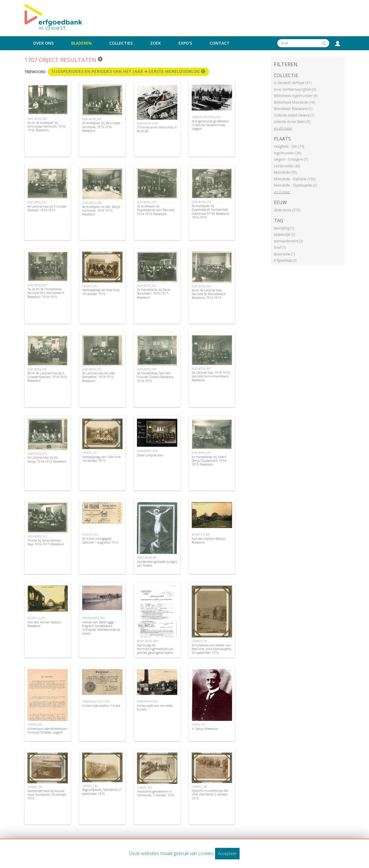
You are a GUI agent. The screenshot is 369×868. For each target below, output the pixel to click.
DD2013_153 (90, 534)
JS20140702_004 (201, 286)
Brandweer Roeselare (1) (293, 109)
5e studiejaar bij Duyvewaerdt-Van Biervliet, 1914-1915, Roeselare (156, 210)
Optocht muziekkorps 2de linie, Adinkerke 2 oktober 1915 (210, 794)
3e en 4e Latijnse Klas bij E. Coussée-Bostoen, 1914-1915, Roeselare (47, 377)
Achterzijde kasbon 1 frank (101, 705)
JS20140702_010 (147, 369)
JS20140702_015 (201, 202)
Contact (220, 43)
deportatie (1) (284, 254)
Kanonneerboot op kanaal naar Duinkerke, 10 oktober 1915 (47, 794)
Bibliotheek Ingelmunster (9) (296, 96)
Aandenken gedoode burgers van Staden (157, 563)
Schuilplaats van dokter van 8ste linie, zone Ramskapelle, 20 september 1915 (212, 649)
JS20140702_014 (37, 454)
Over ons (43, 43)
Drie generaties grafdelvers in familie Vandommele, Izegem (210, 125)
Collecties (121, 43)
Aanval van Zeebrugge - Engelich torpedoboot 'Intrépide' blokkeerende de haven (101, 628)
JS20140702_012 (92, 369)
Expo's (185, 43)
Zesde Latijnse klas (150, 455)
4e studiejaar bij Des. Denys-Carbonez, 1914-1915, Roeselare (102, 210)
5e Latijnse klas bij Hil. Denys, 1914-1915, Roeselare (47, 459)
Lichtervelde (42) (287, 166)
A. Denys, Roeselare (205, 729)
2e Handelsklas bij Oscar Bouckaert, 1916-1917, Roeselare (154, 293)
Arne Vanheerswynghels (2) (295, 89)
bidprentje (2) (284, 234)
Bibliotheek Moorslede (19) (294, 102)
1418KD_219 (35, 787)
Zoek (156, 43)
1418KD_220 (90, 286)
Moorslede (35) (285, 172)
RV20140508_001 (147, 558)
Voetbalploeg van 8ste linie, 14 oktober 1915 (101, 292)
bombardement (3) (288, 241)
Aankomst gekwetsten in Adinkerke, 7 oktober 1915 (156, 793)
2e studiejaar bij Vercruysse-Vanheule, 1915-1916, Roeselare (102, 127)
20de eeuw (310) (287, 210)
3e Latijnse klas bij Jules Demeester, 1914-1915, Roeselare (99, 377)
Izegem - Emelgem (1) (291, 159)
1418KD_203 (144, 788)
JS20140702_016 (37, 202)
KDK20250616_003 (93, 618)
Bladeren (81, 43)
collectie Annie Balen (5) (292, 122)
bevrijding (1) (284, 228)
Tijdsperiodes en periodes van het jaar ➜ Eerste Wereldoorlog (128, 72)
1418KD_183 (199, 787)
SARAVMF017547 (147, 451)
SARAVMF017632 (147, 123)
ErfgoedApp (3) (285, 260)
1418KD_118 (199, 641)
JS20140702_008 (92, 203)
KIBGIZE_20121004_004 (206, 117)
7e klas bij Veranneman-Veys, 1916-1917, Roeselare (46, 542)
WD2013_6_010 (36, 618)
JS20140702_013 (37, 536)
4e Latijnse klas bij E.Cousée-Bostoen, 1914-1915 (47, 208)
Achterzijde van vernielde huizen (155, 707)
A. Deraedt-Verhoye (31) (293, 83)
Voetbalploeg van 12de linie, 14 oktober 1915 (102, 459)
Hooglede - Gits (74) (289, 146)
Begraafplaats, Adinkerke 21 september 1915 (102, 791)
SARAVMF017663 (147, 701)
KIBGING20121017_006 (96, 701)
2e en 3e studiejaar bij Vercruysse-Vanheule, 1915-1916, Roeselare (47, 126)
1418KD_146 (90, 786)
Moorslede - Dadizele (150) (295, 179)
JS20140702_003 (37, 285)
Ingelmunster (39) (288, 153)
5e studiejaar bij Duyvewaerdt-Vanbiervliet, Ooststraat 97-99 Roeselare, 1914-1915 (211, 211)
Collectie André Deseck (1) (294, 115)
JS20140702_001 (201, 369)
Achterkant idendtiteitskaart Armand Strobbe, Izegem (48, 730)
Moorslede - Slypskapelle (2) (295, 185)
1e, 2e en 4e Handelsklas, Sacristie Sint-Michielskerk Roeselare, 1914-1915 (46, 293)
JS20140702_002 (147, 286)
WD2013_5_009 (201, 534)
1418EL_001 (199, 724)
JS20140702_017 (147, 202)
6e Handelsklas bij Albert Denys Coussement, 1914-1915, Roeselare (209, 460)
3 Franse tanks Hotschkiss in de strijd (157, 129)
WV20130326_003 (147, 641)
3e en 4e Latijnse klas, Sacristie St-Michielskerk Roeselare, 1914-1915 (209, 294)
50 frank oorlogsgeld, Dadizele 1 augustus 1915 (100, 540)
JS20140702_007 (201, 453)
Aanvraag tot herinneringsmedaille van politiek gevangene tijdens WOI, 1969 (155, 651)
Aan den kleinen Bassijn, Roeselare (209, 540)
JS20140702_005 (92, 119)
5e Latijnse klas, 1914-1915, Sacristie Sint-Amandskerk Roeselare (211, 376)
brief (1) (280, 247)
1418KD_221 (90, 453)
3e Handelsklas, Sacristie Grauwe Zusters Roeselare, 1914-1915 (155, 377)
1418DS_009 (35, 724)
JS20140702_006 (37, 119)
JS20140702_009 (37, 369)
